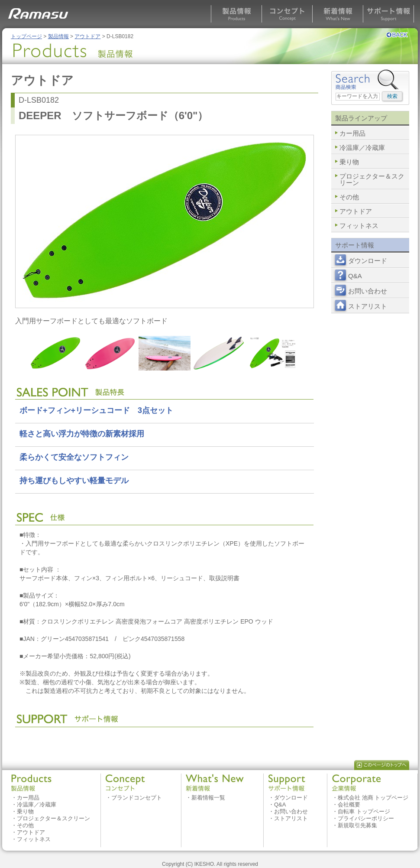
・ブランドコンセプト (134, 798)
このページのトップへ (382, 765)
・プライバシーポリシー (363, 818)
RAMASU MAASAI (40, 11)
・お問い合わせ (288, 811)
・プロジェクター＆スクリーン (51, 818)
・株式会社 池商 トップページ (370, 798)
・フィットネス (31, 839)
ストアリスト (368, 306)
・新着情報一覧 (205, 798)
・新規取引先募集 (355, 825)
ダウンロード (368, 261)
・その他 (23, 825)
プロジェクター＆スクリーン (372, 179)
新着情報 (338, 14)
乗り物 (349, 162)
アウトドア (87, 36)
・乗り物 (23, 811)
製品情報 (236, 14)
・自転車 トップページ (361, 811)
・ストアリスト (288, 818)
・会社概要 (346, 805)
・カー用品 (25, 798)
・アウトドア (28, 832)
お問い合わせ (368, 291)
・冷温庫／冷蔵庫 (34, 805)
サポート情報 (388, 14)
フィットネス (359, 226)
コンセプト (287, 14)
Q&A (355, 276)
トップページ (26, 36)
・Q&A (277, 805)
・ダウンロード (288, 798)
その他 (349, 197)
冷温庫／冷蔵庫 (362, 148)
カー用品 (352, 133)
